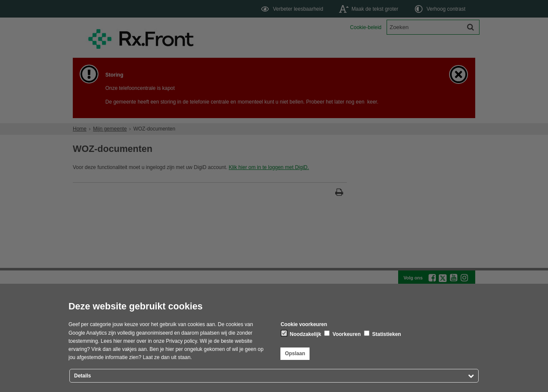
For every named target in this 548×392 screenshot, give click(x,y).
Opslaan (295, 353)
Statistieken (383, 334)
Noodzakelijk (301, 334)
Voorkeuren (342, 334)
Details (82, 376)
